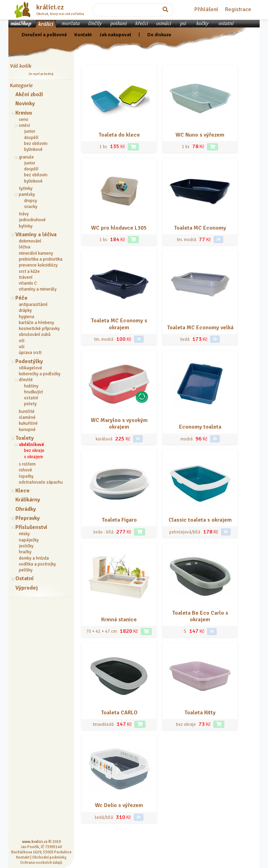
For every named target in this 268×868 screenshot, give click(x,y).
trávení (26, 277)
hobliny (31, 386)
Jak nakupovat (115, 34)
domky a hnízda (34, 558)
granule (26, 157)
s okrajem (33, 457)
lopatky (26, 476)
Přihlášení (206, 9)
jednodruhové (32, 220)
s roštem (27, 464)
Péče (21, 298)
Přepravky (28, 518)
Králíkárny (28, 500)
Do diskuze (159, 34)
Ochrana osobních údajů (41, 862)
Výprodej (27, 588)
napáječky (29, 540)
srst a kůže (29, 271)
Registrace (238, 9)
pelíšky (26, 570)
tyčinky (26, 189)
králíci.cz (50, 7)
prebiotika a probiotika (41, 259)
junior (30, 131)
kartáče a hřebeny (36, 323)
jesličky (26, 546)
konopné (27, 430)
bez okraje (34, 451)
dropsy (31, 201)
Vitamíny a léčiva (36, 235)
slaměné (27, 417)
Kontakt (83, 34)
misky (24, 534)
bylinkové (33, 149)
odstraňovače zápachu (41, 482)
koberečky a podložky (40, 374)
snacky (31, 207)
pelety (30, 404)
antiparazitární (33, 305)
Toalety (25, 438)
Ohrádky (26, 509)
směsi (24, 125)
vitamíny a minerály (38, 289)
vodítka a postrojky (37, 564)
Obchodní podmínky (49, 857)
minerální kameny (36, 253)
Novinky (25, 103)
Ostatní (24, 578)
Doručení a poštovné (44, 34)
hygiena (27, 317)
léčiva (25, 247)
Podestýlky (29, 361)
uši (22, 347)
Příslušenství (31, 527)
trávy (24, 214)
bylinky (26, 226)
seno (24, 120)
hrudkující (33, 392)
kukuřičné (28, 423)
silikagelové (31, 368)
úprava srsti (30, 353)
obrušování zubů (35, 335)
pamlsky (27, 194)
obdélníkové (31, 445)
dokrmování (30, 241)
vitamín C (28, 283)
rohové (25, 470)
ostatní (31, 398)
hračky (25, 552)
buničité (27, 412)
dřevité (26, 380)
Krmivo (24, 113)
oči (22, 341)
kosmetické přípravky (39, 329)
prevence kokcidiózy (38, 265)
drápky (25, 310)
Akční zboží (29, 94)
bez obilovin (36, 144)
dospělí (31, 138)
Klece (23, 491)
